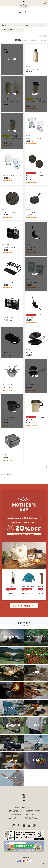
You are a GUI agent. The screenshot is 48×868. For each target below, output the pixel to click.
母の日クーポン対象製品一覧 (23, 606)
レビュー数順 (43, 40)
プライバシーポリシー (30, 814)
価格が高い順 (34, 40)
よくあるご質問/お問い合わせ (15, 811)
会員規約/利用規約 (17, 814)
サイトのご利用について (14, 818)
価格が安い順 (25, 40)
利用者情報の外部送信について (32, 818)
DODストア (4, 475)
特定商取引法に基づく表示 (33, 811)
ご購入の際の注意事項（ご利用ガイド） (24, 807)
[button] (4, 584)
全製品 (9, 475)
